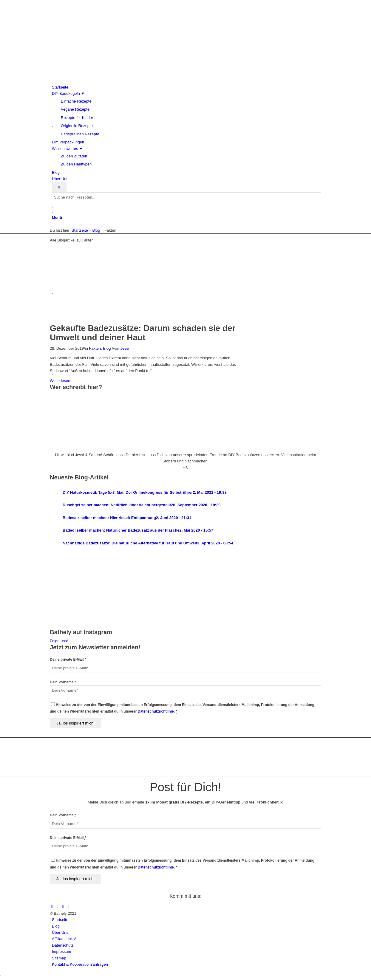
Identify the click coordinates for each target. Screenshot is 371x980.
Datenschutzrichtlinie (156, 711)
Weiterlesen (60, 381)
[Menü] (57, 217)
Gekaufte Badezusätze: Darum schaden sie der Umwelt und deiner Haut (143, 333)
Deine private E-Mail (68, 659)
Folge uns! (59, 641)
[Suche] (53, 211)
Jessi (125, 348)
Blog (107, 348)
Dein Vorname (63, 682)
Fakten (95, 348)
